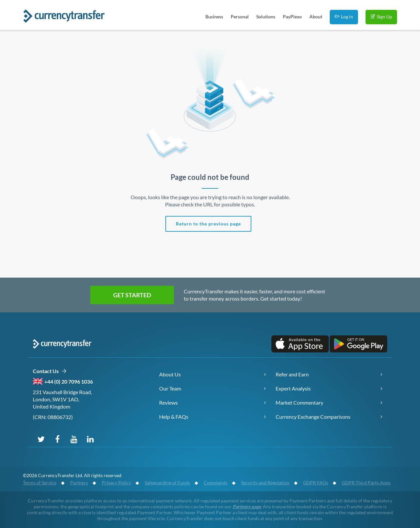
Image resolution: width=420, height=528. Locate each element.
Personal (240, 17)
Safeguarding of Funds (167, 483)
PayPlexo (292, 17)
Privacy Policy (116, 483)
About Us (170, 374)
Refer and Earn (292, 374)
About (316, 17)
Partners (79, 483)
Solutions (266, 17)
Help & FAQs (174, 417)
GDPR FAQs (316, 483)
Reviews (168, 402)
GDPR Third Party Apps (366, 483)
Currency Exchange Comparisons (313, 417)
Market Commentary (299, 402)
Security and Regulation (265, 483)
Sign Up (381, 17)
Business (214, 17)
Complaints (216, 483)
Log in (344, 17)
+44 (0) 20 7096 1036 (69, 381)
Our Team (170, 388)
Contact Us (50, 371)
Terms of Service (40, 483)
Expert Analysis (293, 388)
